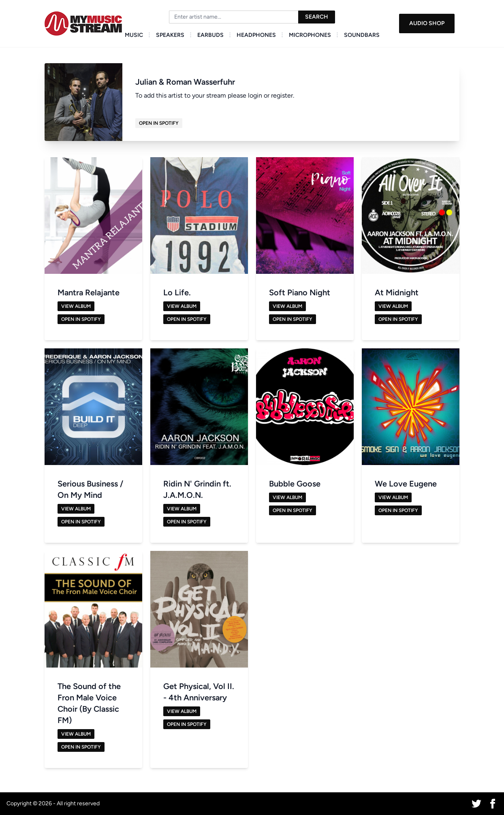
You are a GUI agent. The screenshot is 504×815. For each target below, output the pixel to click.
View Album (76, 306)
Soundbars (362, 35)
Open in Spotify (159, 123)
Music (134, 35)
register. (283, 95)
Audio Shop (427, 23)
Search (317, 17)
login (255, 95)
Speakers (170, 35)
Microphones (310, 35)
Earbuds (210, 35)
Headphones (256, 35)
